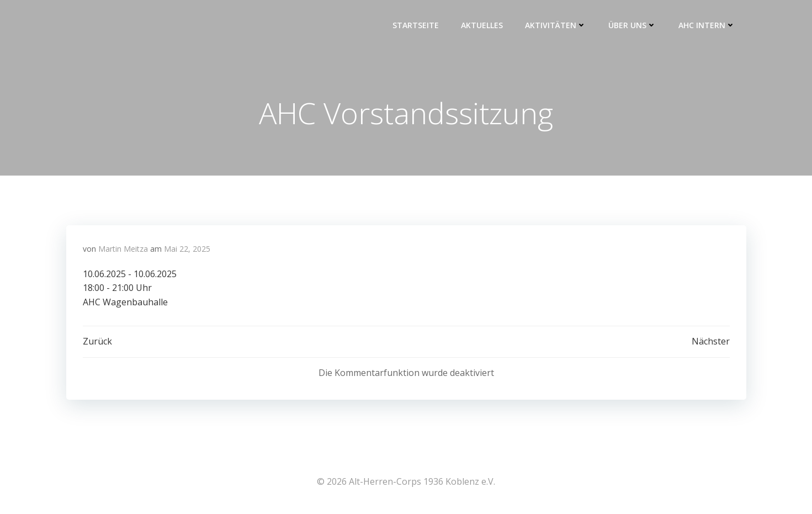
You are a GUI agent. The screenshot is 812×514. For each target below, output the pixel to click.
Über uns (632, 25)
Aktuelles (482, 25)
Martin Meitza (123, 249)
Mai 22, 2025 (187, 249)
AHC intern (707, 25)
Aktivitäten (556, 25)
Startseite (416, 25)
